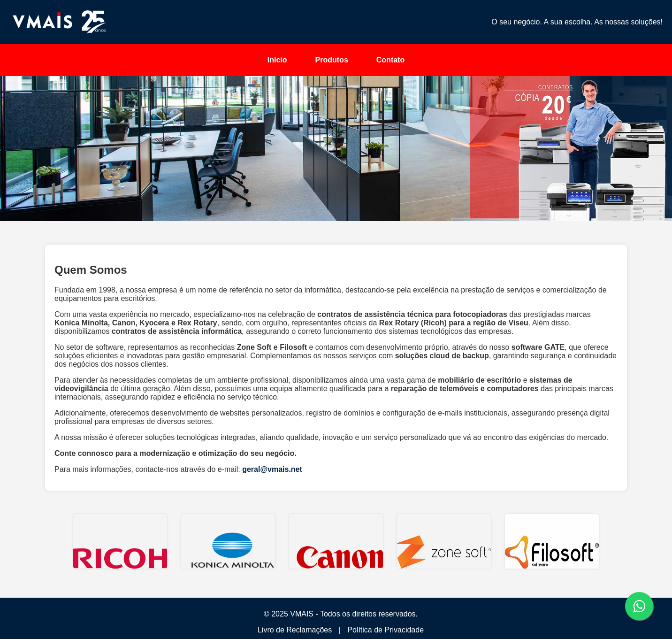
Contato (390, 60)
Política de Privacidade (386, 630)
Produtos (332, 60)
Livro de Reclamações (295, 630)
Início (277, 60)
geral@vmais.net (272, 469)
